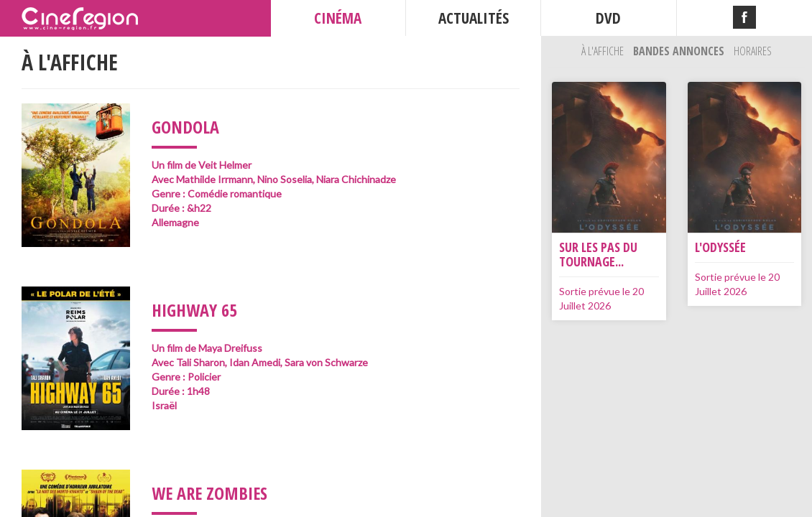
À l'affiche (604, 51)
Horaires (753, 51)
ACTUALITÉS (474, 18)
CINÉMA (338, 18)
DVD (608, 18)
